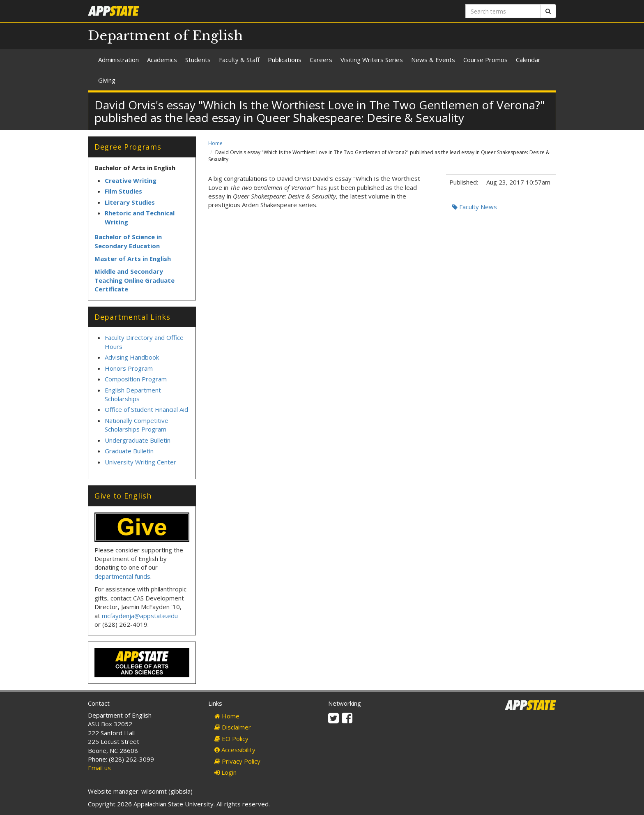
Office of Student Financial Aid (146, 409)
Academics (162, 60)
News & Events (433, 60)
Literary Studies (130, 202)
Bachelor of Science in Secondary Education (128, 241)
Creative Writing (131, 180)
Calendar (528, 60)
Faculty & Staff (239, 60)
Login (225, 772)
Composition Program (136, 379)
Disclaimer (233, 727)
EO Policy (231, 739)
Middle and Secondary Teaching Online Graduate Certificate (135, 280)
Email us (99, 768)
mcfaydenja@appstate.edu (140, 616)
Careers (321, 60)
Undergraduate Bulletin (138, 440)
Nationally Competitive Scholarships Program (137, 425)
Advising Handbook (132, 357)
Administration (118, 60)
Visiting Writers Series (372, 60)
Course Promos (485, 60)
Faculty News (475, 207)
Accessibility (235, 750)
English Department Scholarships (133, 394)
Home (215, 143)
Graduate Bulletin (129, 451)
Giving (107, 80)
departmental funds (122, 576)
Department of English (165, 36)
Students (198, 60)
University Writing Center (140, 462)
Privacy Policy (237, 761)
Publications (285, 60)
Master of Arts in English (133, 259)
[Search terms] (503, 11)
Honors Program (129, 368)
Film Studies (123, 191)
